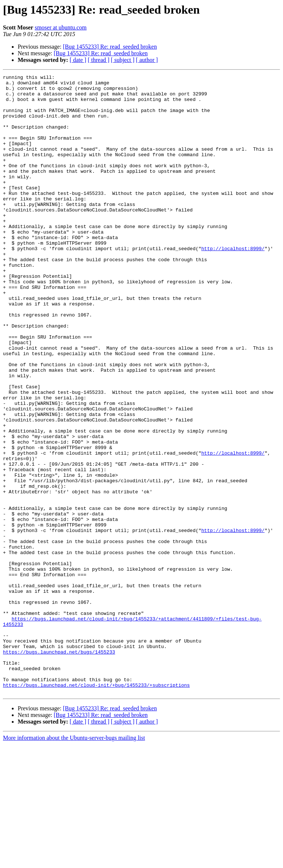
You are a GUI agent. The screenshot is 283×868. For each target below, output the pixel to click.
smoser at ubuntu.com (61, 27)
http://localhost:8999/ (233, 284)
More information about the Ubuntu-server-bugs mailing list (74, 862)
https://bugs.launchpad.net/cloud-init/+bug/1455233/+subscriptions (96, 808)
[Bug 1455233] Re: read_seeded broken (110, 47)
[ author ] (147, 60)
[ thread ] (99, 60)
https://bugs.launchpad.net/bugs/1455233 (59, 768)
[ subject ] (123, 60)
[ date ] (78, 60)
